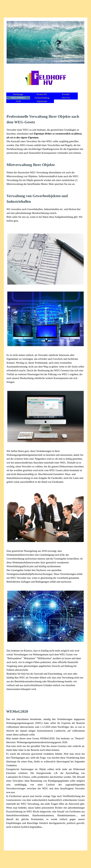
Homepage (18, 94)
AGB (18, 101)
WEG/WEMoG (18, 98)
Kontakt (66, 94)
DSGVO (66, 98)
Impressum (42, 101)
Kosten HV (42, 94)
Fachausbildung (42, 98)
